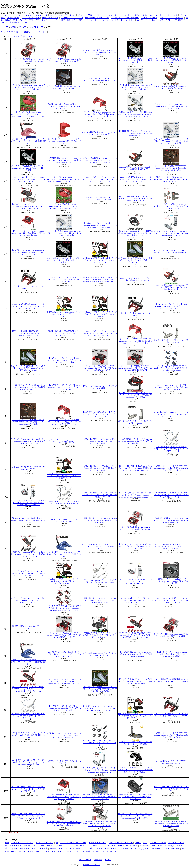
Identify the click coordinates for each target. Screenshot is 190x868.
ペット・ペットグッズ (33, 851)
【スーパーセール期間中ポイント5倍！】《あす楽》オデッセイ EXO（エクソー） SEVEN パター (171, 716)
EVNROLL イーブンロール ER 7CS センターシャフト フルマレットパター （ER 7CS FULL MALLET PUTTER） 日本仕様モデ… (135, 816)
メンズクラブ (36, 27)
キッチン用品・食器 (20, 849)
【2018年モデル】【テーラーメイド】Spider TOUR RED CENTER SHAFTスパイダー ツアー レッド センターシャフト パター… (28, 179)
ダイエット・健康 (149, 18)
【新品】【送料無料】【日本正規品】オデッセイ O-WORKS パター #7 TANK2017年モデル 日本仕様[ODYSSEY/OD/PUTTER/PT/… (135, 468)
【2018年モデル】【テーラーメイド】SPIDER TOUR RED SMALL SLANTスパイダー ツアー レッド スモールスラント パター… (100, 225)
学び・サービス (109, 851)
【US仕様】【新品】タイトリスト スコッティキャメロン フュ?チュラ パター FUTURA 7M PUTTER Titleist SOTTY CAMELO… (100, 708)
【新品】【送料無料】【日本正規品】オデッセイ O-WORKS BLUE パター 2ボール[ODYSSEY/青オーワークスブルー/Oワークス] (100, 495)
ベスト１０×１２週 (9, 32)
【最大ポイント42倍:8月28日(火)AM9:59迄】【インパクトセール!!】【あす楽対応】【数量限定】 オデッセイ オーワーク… (100, 797)
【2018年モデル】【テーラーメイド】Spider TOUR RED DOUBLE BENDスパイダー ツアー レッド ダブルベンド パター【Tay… (100, 179)
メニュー (43, 32)
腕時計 (137, 15)
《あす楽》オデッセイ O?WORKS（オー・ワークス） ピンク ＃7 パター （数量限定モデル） (28, 141)
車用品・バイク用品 (146, 20)
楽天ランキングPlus (92, 865)
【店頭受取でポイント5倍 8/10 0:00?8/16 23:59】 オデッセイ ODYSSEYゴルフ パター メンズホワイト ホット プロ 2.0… (28, 252)
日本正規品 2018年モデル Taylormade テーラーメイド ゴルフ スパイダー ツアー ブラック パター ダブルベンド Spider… (100, 635)
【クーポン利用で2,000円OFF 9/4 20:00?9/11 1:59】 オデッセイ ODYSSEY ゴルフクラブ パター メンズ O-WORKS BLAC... (135, 654)
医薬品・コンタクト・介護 (172, 18)
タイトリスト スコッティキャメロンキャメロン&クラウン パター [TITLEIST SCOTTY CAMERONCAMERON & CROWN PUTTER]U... (100, 280)
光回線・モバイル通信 (128, 846)
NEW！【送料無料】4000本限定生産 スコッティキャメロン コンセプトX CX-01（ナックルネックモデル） (171, 681)
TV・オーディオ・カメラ (98, 846)
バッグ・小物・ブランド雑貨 (63, 15)
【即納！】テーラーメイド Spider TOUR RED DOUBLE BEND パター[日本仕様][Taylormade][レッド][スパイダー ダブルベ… (171, 735)
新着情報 (98, 860)
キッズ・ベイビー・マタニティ (171, 20)
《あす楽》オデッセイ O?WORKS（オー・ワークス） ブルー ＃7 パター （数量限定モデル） (64, 554)
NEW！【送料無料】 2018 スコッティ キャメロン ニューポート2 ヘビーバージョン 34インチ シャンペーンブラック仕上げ (171, 414)
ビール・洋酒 (15, 846)
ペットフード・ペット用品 (123, 20)
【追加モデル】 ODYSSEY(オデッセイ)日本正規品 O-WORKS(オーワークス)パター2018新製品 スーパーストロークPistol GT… (28, 554)
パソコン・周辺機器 (31, 18)
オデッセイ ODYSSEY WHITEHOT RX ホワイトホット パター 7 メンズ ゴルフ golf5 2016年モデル (171, 252)
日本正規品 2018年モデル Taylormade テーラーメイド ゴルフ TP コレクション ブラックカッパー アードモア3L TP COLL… (100, 260)
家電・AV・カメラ (50, 18)
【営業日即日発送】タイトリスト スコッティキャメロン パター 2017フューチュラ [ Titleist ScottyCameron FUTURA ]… (100, 600)
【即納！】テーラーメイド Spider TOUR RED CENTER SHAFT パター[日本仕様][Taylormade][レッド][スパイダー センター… (171, 468)
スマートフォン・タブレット (51, 846)
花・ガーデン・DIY (127, 849)
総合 (14, 27)
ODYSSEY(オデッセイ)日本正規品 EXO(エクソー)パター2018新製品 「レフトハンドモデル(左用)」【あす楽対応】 (171, 287)
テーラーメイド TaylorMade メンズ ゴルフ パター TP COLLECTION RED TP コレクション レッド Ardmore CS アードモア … (28, 600)
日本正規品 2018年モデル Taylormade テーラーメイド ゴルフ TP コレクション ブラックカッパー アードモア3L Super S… (100, 314)
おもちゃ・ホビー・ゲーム (96, 20)
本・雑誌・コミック (18, 22)
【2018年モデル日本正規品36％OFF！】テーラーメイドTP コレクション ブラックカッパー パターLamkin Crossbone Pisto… (171, 546)
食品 (145, 15)
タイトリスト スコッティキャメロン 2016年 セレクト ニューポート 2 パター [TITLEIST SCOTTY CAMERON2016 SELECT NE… (64, 735)
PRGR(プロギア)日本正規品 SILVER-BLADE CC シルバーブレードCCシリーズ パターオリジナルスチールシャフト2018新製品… (135, 770)
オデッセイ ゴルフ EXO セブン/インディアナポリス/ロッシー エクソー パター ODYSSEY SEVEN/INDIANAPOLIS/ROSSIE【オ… (64, 608)
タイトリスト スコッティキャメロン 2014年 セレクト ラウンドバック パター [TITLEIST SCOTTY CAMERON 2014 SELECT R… (64, 824)
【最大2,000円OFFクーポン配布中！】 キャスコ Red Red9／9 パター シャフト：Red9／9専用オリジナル (28, 520)
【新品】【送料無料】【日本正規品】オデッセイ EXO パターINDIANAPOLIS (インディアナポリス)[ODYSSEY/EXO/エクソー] (28, 816)
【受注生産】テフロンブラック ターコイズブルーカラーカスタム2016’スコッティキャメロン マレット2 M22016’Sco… (136, 681)
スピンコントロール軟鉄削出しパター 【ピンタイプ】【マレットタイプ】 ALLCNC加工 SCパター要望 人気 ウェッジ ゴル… (135, 260)
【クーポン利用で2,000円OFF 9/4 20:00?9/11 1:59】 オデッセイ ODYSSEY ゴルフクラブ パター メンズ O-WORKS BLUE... (171, 368)
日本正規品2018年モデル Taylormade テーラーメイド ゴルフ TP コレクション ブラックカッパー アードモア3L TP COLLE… (64, 314)
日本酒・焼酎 (13, 18)
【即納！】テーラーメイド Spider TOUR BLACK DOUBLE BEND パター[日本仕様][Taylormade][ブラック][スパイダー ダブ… (171, 106)
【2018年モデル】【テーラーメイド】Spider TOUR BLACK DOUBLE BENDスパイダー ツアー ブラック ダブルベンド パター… (64, 387)
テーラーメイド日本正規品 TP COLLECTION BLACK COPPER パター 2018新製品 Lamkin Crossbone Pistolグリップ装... (171, 168)
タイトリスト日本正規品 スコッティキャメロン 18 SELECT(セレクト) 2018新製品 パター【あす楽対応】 (100, 52)
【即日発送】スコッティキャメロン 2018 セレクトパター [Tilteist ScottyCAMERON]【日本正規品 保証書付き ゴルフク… (28, 387)
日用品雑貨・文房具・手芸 (97, 18)
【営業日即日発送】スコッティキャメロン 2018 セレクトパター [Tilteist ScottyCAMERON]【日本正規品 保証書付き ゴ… (135, 133)
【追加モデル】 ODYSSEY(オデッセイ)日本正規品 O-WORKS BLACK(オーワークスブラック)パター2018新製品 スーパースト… (135, 233)
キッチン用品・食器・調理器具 (125, 18)
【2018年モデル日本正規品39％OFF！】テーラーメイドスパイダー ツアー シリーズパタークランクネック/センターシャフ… (135, 179)
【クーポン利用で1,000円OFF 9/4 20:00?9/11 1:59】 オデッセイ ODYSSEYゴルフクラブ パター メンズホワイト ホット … (171, 449)
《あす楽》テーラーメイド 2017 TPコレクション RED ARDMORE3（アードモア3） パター (64, 141)
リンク (108, 860)
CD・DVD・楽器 (75, 20)
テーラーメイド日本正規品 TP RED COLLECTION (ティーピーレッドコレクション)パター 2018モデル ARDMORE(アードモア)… (28, 114)
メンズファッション (34, 15)
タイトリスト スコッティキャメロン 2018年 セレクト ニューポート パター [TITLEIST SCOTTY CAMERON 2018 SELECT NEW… (100, 770)
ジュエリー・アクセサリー (120, 15)
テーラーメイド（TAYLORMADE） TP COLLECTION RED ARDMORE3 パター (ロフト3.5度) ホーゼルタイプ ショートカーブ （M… (64, 179)
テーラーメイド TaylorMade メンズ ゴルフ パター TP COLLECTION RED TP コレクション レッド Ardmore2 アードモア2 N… (28, 441)
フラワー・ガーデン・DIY (53, 20)
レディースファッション (12, 15)
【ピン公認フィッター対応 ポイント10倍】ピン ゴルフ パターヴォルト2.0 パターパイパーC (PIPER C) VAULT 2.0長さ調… (28, 762)
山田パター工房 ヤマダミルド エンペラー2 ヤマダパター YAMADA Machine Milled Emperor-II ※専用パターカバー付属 (171, 824)
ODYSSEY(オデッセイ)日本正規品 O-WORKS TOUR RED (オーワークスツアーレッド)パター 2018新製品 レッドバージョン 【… (135, 635)
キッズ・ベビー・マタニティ (58, 851)
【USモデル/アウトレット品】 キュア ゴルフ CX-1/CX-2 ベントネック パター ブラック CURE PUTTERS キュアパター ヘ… (171, 600)
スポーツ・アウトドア (29, 20)
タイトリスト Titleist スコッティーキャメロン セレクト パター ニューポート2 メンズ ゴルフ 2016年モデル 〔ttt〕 (64, 279)
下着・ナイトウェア (97, 843)
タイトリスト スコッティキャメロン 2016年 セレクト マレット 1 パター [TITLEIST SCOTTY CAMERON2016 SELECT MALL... (28, 503)
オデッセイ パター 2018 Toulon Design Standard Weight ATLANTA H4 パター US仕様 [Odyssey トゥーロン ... (135, 797)
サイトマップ (85, 860)
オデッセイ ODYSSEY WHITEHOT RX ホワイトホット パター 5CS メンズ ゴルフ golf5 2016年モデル (171, 789)
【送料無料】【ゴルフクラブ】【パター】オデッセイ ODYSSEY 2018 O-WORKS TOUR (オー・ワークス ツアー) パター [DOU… (28, 206)
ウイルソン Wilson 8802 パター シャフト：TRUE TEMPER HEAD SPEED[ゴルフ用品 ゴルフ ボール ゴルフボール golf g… (171, 387)
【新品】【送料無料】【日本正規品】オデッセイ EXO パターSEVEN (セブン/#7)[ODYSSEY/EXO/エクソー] (28, 333)
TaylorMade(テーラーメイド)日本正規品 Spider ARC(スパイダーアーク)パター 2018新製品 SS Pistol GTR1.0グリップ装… (135, 395)
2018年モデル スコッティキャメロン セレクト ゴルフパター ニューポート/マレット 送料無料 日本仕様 (100, 546)
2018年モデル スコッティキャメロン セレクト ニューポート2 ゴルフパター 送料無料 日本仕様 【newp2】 (28, 735)
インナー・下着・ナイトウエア (92, 15)
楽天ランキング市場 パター (20, 37)
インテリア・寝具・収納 (72, 18)
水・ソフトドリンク (169, 15)
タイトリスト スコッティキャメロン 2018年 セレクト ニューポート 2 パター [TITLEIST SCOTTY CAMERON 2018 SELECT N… (171, 233)
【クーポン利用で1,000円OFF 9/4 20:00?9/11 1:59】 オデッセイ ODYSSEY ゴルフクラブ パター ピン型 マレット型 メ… (171, 206)
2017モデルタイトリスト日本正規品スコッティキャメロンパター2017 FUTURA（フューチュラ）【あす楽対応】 (171, 581)
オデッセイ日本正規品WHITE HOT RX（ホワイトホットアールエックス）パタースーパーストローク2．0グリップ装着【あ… (28, 87)
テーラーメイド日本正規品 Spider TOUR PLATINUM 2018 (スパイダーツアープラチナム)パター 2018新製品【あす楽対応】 (100, 368)
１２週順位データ (28, 32)
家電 (113, 846)
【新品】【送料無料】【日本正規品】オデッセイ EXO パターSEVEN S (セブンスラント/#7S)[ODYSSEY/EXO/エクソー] (64, 106)
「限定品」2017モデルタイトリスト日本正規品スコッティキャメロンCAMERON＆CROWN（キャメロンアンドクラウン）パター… (135, 114)
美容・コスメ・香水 (85, 849)
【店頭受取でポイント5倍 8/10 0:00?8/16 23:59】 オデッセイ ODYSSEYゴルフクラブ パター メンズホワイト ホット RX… (28, 716)
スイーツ (153, 15)
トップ (5, 27)
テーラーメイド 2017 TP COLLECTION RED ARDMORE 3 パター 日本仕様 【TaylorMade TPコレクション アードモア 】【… (100, 114)
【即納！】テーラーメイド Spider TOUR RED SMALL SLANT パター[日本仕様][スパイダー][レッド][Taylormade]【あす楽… (171, 179)
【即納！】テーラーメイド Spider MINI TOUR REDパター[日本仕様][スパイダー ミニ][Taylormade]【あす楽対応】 (171, 654)
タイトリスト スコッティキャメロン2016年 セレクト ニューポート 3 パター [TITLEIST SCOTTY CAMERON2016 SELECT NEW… (135, 581)
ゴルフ (4, 22)
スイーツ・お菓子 (158, 843)
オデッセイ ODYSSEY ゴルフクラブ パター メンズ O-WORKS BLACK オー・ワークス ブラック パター (100, 743)
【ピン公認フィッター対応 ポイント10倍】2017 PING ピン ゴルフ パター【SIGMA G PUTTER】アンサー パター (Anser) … (135, 546)
